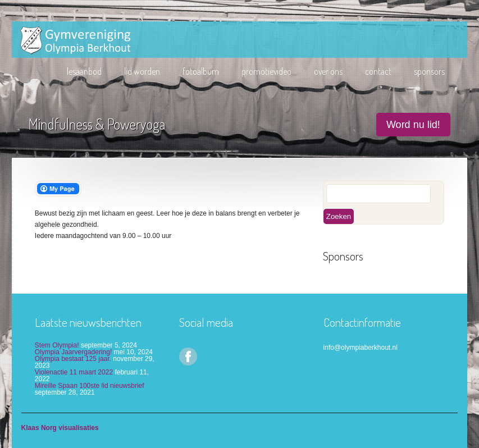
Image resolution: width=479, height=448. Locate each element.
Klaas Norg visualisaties (60, 428)
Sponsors (429, 71)
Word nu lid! (413, 125)
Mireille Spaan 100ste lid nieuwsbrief (90, 386)
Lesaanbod (84, 71)
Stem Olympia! (57, 345)
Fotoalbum (201, 71)
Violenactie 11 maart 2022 (74, 372)
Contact (378, 71)
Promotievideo (266, 71)
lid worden (142, 71)
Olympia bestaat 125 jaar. (73, 359)
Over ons (328, 71)
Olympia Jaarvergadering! (73, 352)
